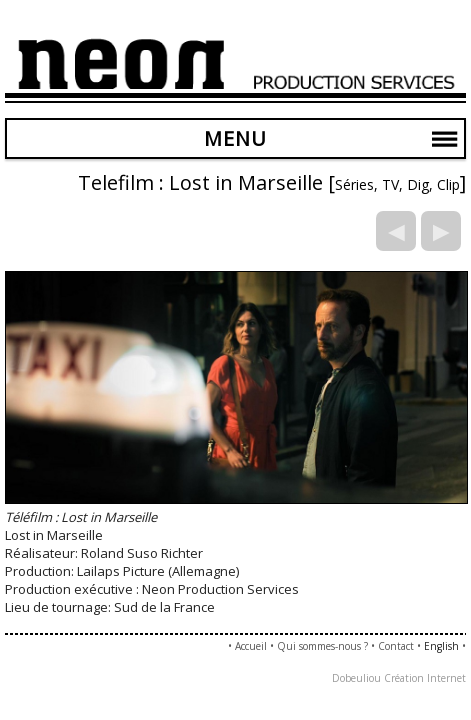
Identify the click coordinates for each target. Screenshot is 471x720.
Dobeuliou (356, 678)
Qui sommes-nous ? (322, 646)
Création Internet (425, 678)
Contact (396, 646)
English (441, 646)
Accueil (251, 646)
